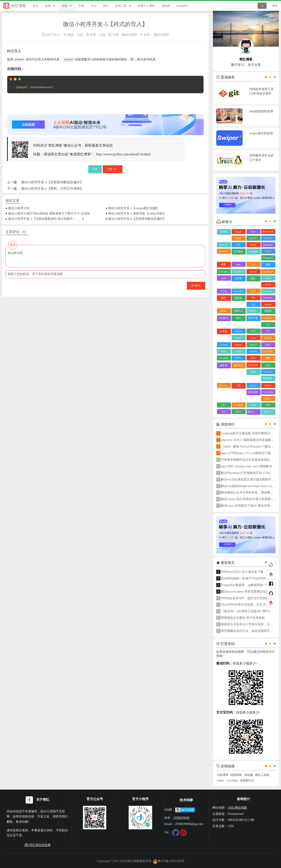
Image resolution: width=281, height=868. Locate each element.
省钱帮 (166, 6)
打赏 (95, 169)
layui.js (253, 385)
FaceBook (268, 271)
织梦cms (268, 412)
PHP (268, 405)
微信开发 (238, 365)
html (268, 345)
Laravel (223, 345)
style (268, 365)
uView (268, 251)
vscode (268, 284)
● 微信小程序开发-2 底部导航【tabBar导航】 (136, 213)
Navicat (223, 245)
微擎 (223, 264)
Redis (224, 311)
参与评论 (196, 286)
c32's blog (232, 781)
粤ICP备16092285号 (169, 861)
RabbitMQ (238, 291)
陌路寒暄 (236, 775)
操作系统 (253, 392)
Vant (253, 231)
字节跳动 (238, 251)
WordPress (238, 271)
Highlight (268, 245)
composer (268, 291)
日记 (94, 6)
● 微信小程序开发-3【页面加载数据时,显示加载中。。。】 (45, 219)
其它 (106, 6)
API (223, 411)
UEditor (238, 358)
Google (238, 231)
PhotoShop (268, 392)
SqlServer (224, 251)
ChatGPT (182, 6)
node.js (253, 345)
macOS (253, 238)
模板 (268, 358)
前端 (48, 6)
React (253, 338)
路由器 (238, 298)
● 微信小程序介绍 (18, 208)
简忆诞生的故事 (38, 845)
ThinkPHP (238, 405)
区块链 (268, 338)
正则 (253, 372)
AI (268, 324)
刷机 (253, 278)
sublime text (224, 385)
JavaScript (268, 318)
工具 (238, 386)
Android (238, 331)
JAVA (253, 331)
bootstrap (224, 358)
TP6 (253, 298)
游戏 (268, 264)
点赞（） (113, 169)
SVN (253, 291)
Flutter (268, 278)
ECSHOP (253, 365)
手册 (81, 6)
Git (268, 331)
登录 (275, 6)
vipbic (220, 781)
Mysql (238, 345)
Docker (223, 291)
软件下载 (253, 318)
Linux (238, 238)
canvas (253, 271)
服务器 (224, 365)
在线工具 (121, 6)
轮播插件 (268, 378)
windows (268, 238)
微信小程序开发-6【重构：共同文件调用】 (52, 188)
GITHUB (268, 351)
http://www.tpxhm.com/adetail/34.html (123, 154)
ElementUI (268, 231)
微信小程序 (129, 35)
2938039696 (182, 818)
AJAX (253, 405)
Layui (238, 338)
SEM (224, 278)
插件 (223, 298)
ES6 (253, 264)
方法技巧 (223, 318)
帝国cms (238, 311)
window (238, 351)
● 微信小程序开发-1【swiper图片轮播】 (132, 208)
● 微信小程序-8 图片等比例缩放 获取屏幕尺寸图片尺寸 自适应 (48, 213)
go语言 (224, 331)
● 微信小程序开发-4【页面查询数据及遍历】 (136, 219)
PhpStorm (268, 371)
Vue (253, 304)
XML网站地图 (237, 808)
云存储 (238, 278)
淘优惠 (249, 775)
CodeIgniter (253, 311)
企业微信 (253, 251)
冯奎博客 (223, 775)
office (238, 411)
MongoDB (268, 258)
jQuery (268, 398)
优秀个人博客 (146, 6)
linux (224, 351)
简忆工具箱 (262, 775)
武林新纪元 (247, 781)
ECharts (253, 351)
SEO (253, 358)
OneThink (268, 298)
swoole (268, 304)
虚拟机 (268, 311)
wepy (238, 264)
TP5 (223, 405)
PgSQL (253, 245)
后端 (65, 6)
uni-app (223, 271)
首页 (36, 6)
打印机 (224, 232)
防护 (238, 318)
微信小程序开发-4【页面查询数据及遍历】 (52, 182)
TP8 (238, 245)
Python (268, 385)
